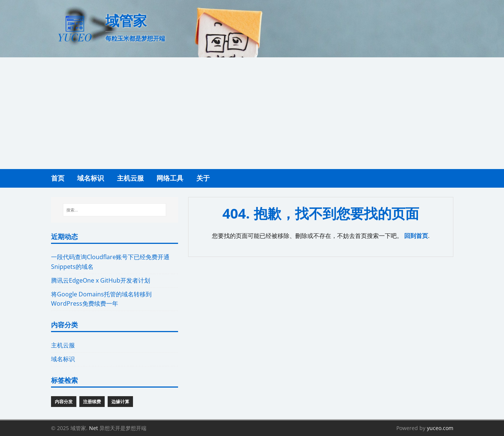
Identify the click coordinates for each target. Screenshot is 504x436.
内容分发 (64, 402)
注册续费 (92, 402)
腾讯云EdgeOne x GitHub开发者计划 (101, 280)
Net (93, 428)
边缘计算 (120, 402)
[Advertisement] (252, 113)
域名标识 (63, 359)
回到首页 (416, 236)
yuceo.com (440, 428)
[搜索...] (115, 210)
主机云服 (63, 345)
